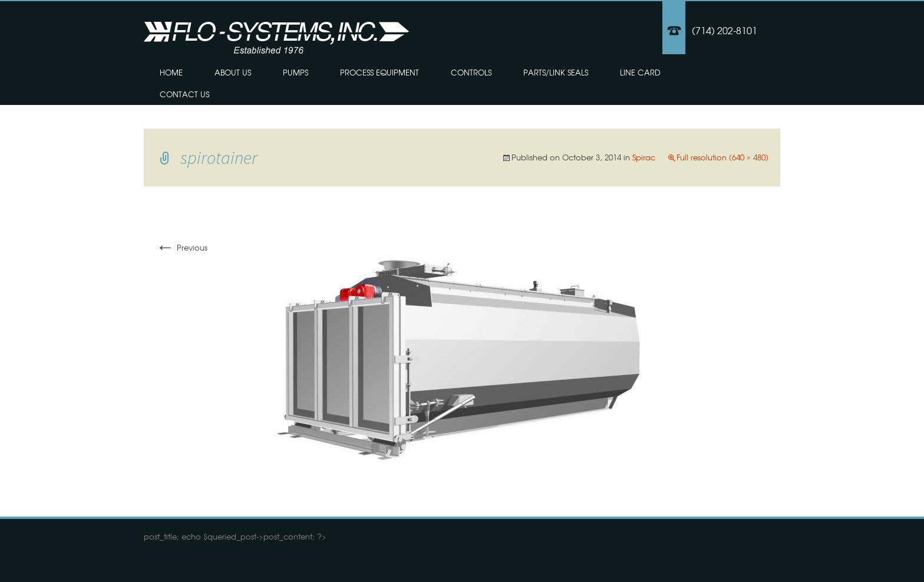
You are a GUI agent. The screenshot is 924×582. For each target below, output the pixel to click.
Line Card (640, 72)
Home (171, 72)
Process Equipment (379, 72)
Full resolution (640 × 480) (722, 157)
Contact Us (184, 94)
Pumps (296, 72)
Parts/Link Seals (556, 72)
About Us (233, 72)
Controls (471, 72)
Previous (181, 247)
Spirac (644, 157)
